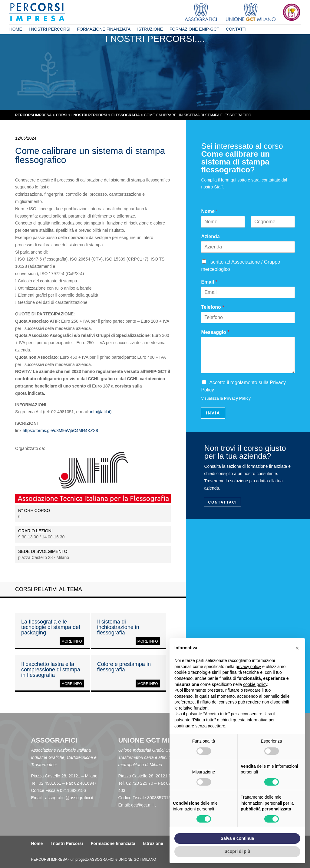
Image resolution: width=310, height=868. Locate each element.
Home (16, 29)
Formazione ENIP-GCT (194, 29)
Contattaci (222, 502)
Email (209, 282)
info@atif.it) (101, 412)
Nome (209, 211)
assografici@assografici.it (69, 798)
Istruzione (150, 29)
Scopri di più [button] (237, 851)
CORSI (61, 115)
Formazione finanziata (104, 29)
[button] (297, 648)
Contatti (236, 29)
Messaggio (215, 332)
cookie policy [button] (255, 684)
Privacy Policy (237, 398)
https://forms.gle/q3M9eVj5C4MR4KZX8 (60, 431)
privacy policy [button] (248, 667)
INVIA (213, 413)
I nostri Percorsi (50, 29)
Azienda (210, 236)
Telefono (213, 307)
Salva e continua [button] (237, 838)
